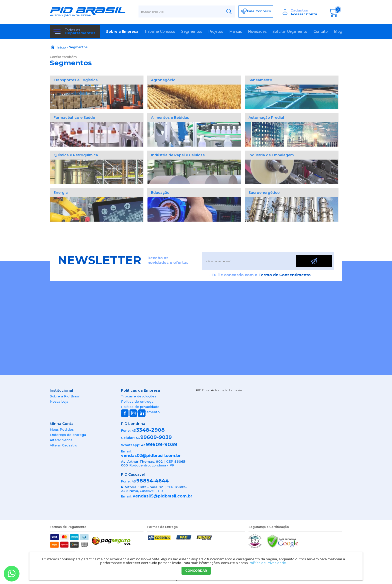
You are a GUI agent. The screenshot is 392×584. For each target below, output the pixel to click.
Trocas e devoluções (139, 396)
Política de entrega (137, 401)
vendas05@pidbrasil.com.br (162, 496)
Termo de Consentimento (285, 275)
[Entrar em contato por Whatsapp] (12, 574)
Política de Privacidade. (268, 563)
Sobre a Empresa (122, 32)
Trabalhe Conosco (160, 32)
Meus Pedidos (62, 429)
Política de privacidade (140, 407)
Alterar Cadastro (63, 445)
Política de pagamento (140, 412)
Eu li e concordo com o (261, 275)
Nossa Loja (59, 401)
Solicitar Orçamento (290, 32)
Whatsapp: (130, 445)
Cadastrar (300, 10)
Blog (338, 32)
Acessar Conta (304, 14)
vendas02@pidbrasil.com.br (151, 456)
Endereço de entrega (68, 435)
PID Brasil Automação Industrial (219, 390)
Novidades (257, 32)
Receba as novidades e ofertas (168, 260)
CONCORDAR (196, 571)
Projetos (216, 32)
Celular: (128, 438)
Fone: (126, 430)
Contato (321, 32)
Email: (126, 451)
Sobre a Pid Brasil (65, 396)
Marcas (235, 32)
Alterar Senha (61, 440)
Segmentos (192, 32)
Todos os (80, 32)
